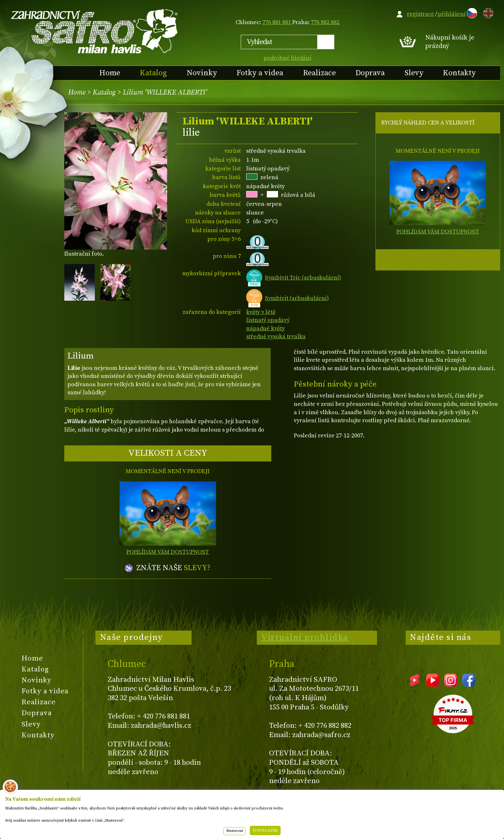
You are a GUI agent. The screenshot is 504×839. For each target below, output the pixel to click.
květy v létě (261, 312)
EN (487, 12)
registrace (421, 14)
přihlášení (452, 14)
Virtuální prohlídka (305, 637)
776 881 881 (277, 22)
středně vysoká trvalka (276, 337)
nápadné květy (265, 328)
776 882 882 (325, 22)
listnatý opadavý (268, 320)
